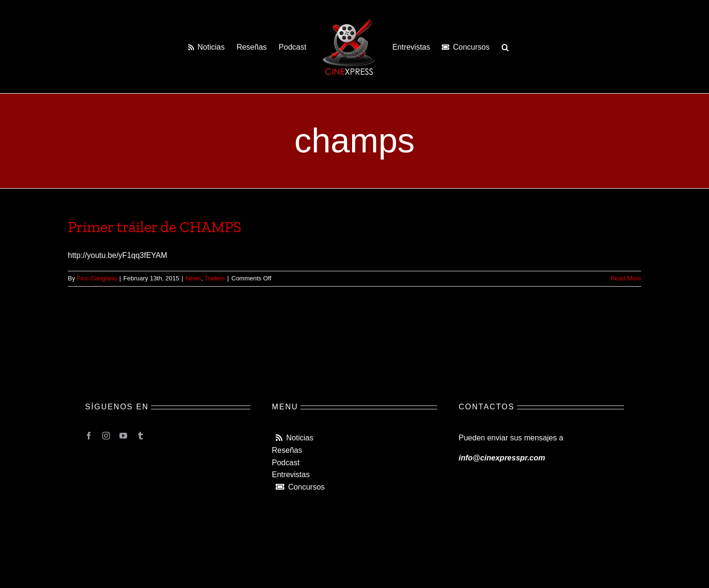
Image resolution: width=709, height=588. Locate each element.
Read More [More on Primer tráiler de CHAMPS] (626, 278)
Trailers (215, 278)
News (193, 278)
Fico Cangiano (97, 278)
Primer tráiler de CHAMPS (155, 227)
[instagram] (106, 436)
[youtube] (123, 436)
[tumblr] (140, 436)
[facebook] (89, 436)
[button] (505, 47)
